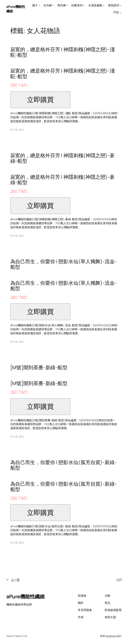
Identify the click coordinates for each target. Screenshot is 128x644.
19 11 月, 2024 (17, 130)
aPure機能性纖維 (25, 596)
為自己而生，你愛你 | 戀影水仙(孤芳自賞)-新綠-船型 (64, 465)
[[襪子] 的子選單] (39, 5)
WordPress (111, 636)
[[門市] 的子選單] (121, 13)
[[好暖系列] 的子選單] (84, 5)
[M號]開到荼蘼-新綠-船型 (39, 367)
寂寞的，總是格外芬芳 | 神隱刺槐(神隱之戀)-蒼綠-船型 (63, 158)
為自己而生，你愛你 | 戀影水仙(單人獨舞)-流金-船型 (64, 264)
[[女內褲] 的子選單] (53, 5)
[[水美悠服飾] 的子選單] (104, 5)
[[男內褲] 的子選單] (67, 5)
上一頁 (13, 580)
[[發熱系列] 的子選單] (121, 5)
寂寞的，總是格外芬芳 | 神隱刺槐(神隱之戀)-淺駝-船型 (63, 52)
